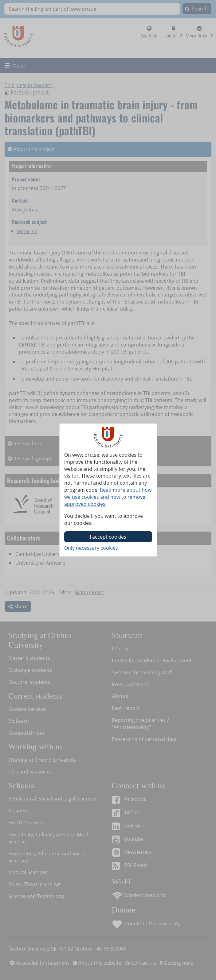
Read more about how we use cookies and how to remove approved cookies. (108, 497)
